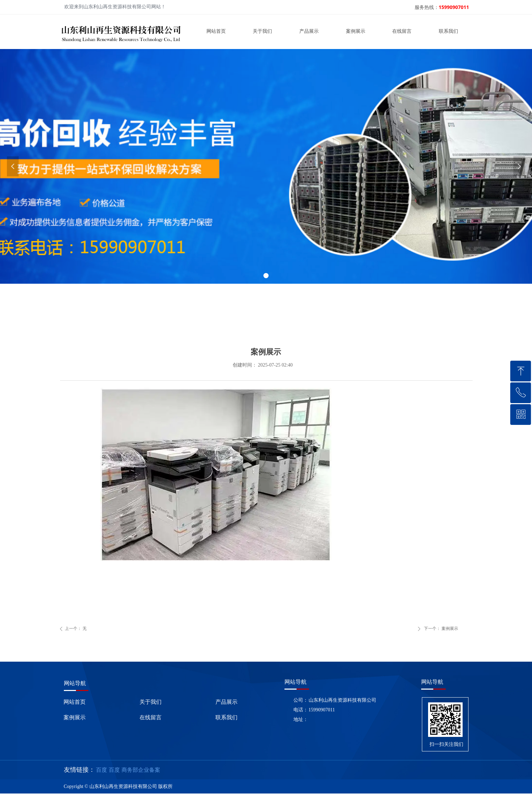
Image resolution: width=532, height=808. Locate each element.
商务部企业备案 (141, 770)
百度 (101, 770)
